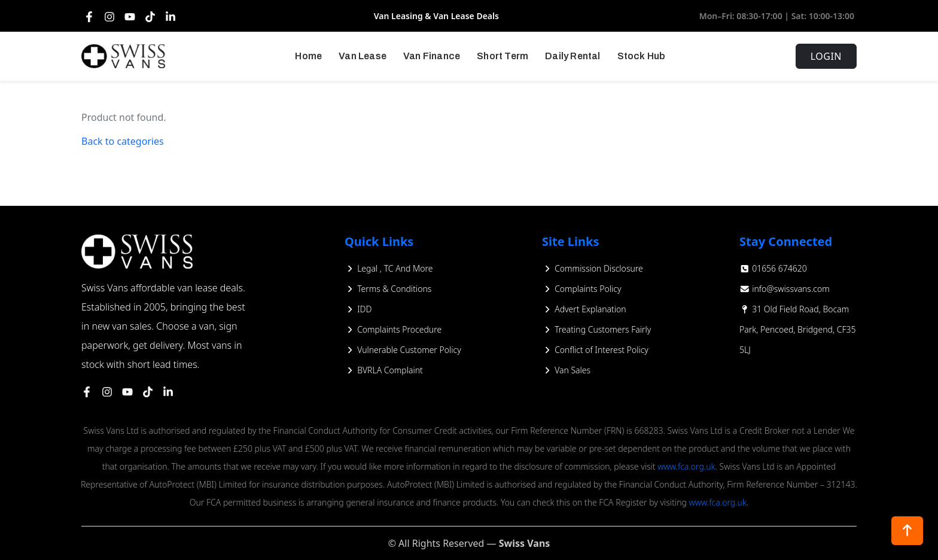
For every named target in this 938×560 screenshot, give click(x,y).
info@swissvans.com (785, 289)
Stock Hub (642, 56)
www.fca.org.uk (686, 466)
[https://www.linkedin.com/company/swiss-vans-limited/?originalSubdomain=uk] (168, 391)
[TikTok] (150, 16)
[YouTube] (130, 16)
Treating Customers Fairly (596, 329)
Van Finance (432, 56)
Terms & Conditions (388, 289)
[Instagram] (109, 16)
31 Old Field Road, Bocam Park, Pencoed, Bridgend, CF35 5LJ (798, 329)
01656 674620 (773, 268)
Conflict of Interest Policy (595, 350)
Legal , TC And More (389, 268)
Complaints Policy (582, 289)
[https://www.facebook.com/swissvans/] (87, 391)
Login (826, 56)
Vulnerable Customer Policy (403, 350)
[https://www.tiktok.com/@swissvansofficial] (148, 391)
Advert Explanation (584, 309)
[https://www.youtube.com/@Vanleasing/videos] (127, 391)
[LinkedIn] (170, 16)
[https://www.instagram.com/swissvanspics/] (107, 391)
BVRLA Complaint (384, 370)
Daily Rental (572, 56)
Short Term (502, 56)
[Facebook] (89, 16)
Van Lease (363, 56)
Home (308, 56)
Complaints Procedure (393, 329)
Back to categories (123, 141)
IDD (358, 309)
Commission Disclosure (593, 268)
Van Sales (566, 370)
